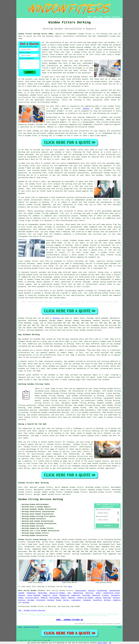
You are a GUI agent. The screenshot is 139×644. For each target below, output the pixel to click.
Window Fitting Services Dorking (41, 499)
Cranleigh (41, 600)
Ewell (64, 598)
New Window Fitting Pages (32, 627)
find (25, 487)
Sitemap (20, 627)
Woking (98, 598)
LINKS (95, 17)
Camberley (76, 595)
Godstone (96, 595)
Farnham (26, 603)
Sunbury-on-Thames (85, 598)
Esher (98, 593)
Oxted (55, 595)
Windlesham (102, 591)
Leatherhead (114, 591)
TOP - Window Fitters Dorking (32, 610)
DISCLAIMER (116, 17)
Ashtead (51, 600)
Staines (92, 591)
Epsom (59, 600)
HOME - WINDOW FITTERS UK (69, 620)
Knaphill (117, 600)
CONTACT (107, 17)
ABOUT (101, 17)
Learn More (102, 643)
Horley (66, 600)
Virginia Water (32, 598)
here (70, 587)
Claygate (87, 600)
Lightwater (76, 600)
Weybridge (43, 593)
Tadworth (46, 595)
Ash (69, 593)
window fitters (85, 34)
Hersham (31, 600)
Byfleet (107, 600)
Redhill (44, 598)
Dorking (56, 318)
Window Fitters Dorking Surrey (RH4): (36, 34)
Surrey (55, 591)
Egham (21, 598)
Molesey (22, 595)
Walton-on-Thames (57, 593)
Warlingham (55, 598)
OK (110, 643)
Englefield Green (112, 593)
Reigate (116, 598)
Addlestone (78, 593)
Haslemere (115, 595)
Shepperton (64, 595)
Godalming (31, 593)
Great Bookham (34, 595)
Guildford (97, 600)
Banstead (107, 598)
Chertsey (89, 593)
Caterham (86, 595)
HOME (89, 17)
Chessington (81, 591)
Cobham (21, 593)
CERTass (86, 109)
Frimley (105, 595)
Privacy (119, 627)
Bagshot (72, 598)
